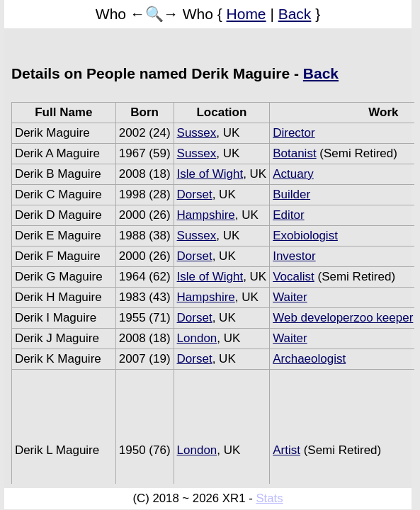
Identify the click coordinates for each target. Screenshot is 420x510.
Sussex (197, 133)
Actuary (293, 174)
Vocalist (294, 277)
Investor (294, 256)
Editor (288, 215)
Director (294, 133)
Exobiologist (305, 236)
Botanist (294, 153)
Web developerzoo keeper (343, 318)
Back (295, 14)
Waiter (290, 297)
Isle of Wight (210, 174)
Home (246, 14)
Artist (286, 450)
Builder (291, 194)
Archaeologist (309, 359)
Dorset (195, 194)
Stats (269, 498)
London (197, 338)
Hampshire (206, 215)
